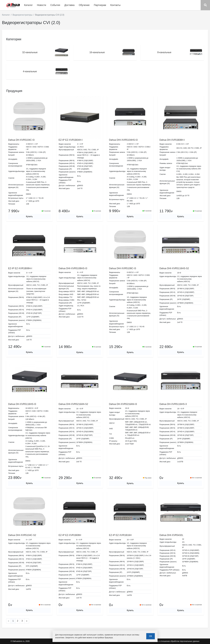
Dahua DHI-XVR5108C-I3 (122, 268)
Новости (42, 5)
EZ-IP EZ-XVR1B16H (120, 535)
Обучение (84, 5)
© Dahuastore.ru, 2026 (20, 641)
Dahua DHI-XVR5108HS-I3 (73, 268)
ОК (151, 636)
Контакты (115, 5)
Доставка (70, 5)
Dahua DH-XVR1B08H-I (172, 140)
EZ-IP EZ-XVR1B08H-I (20, 268)
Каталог (6, 15)
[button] (205, 5)
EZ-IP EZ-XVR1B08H (70, 535)
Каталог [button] (28, 5)
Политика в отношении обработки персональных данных (175, 641)
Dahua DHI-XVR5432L (171, 535)
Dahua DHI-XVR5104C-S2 (22, 535)
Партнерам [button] (100, 5)
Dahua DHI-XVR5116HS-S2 (174, 268)
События (55, 5)
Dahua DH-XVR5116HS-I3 (22, 404)
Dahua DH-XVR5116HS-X (173, 404)
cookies (100, 635)
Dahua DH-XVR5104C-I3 (21, 140)
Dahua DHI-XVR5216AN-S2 (73, 404)
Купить (29, 216)
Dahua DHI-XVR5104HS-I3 (123, 140)
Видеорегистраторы (23, 15)
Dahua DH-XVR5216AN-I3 (123, 404)
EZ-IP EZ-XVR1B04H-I (71, 140)
